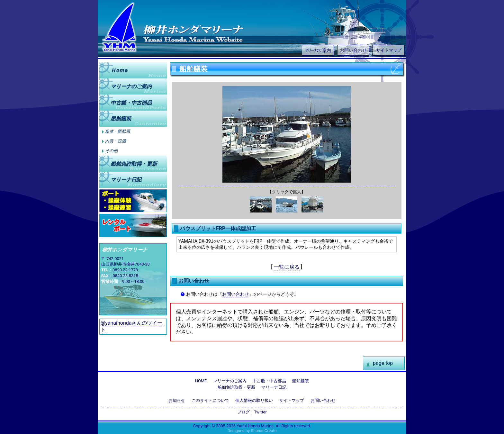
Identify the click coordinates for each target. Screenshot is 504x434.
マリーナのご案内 (318, 50)
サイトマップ (389, 50)
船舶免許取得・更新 (236, 387)
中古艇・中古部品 (269, 381)
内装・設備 (116, 141)
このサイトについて (210, 400)
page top (383, 363)
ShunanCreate (264, 431)
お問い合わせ (353, 50)
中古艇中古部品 (131, 102)
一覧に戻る (287, 267)
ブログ (243, 412)
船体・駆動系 (118, 131)
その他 (111, 151)
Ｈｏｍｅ (119, 70)
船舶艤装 (121, 118)
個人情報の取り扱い (254, 400)
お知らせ (177, 400)
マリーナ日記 (126, 180)
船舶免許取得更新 (134, 163)
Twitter (260, 412)
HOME (201, 381)
